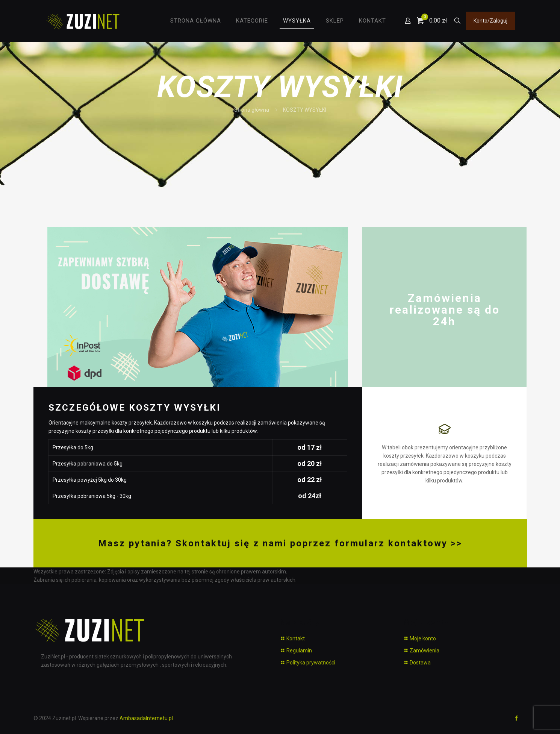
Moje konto (423, 638)
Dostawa (420, 663)
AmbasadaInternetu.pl (146, 718)
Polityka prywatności (311, 663)
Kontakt (296, 638)
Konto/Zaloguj (490, 21)
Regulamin (299, 651)
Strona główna (252, 110)
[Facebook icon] (517, 718)
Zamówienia (425, 651)
